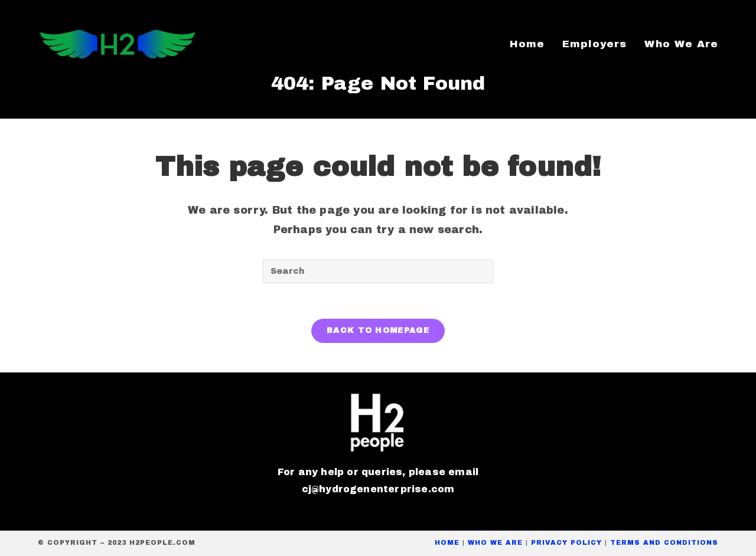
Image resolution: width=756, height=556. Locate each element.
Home (447, 542)
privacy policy (566, 542)
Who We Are (495, 542)
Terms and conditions (664, 542)
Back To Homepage (378, 331)
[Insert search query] (378, 272)
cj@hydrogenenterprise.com (378, 489)
